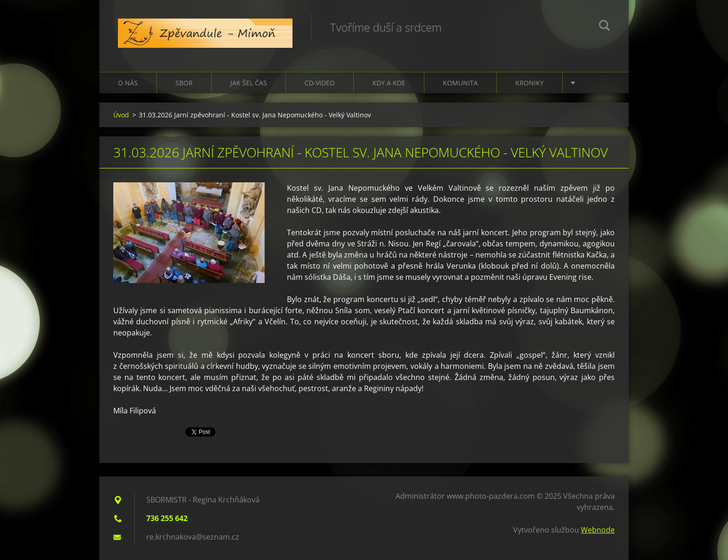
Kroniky (530, 83)
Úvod (121, 115)
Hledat (604, 27)
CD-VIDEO (320, 83)
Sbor (184, 83)
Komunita (460, 83)
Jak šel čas (249, 83)
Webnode (598, 530)
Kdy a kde (389, 83)
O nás (128, 83)
